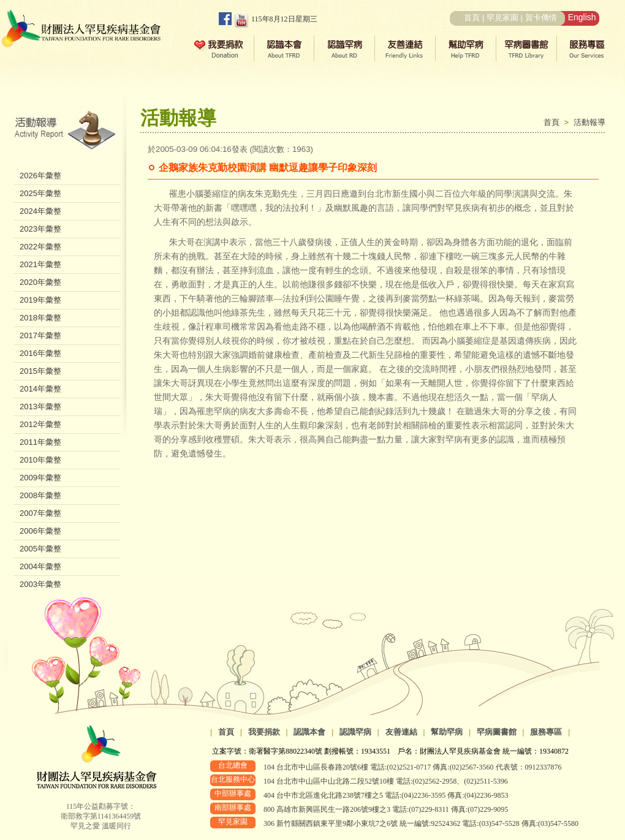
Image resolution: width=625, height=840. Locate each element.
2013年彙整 (40, 407)
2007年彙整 (40, 513)
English (582, 17)
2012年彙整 (40, 424)
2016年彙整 (40, 353)
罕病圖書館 (497, 732)
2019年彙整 (40, 300)
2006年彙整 (40, 531)
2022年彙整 (40, 247)
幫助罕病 (447, 732)
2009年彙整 (40, 478)
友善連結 (401, 732)
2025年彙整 (40, 193)
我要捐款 (264, 732)
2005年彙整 (40, 549)
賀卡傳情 (541, 17)
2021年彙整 (40, 264)
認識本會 (309, 732)
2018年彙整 (40, 318)
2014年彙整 (40, 389)
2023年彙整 (40, 229)
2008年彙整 (40, 495)
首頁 (472, 17)
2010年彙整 (40, 460)
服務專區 (546, 732)
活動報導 (589, 122)
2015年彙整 (40, 371)
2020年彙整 (40, 282)
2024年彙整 (40, 211)
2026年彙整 (40, 176)
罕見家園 (502, 17)
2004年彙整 (40, 566)
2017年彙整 (40, 335)
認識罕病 (355, 732)
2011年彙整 (40, 442)
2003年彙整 (40, 584)
